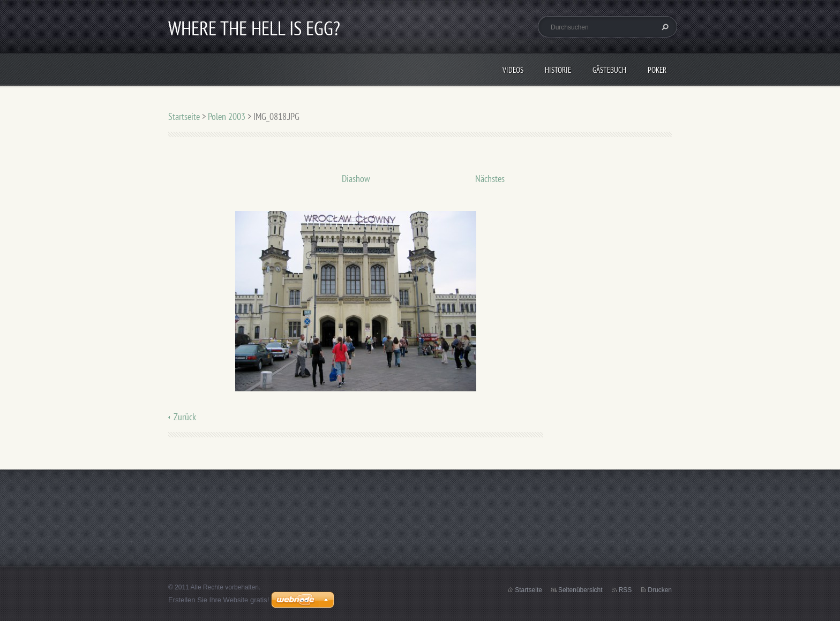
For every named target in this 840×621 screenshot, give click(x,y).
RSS (625, 590)
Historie (558, 70)
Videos (513, 70)
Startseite (184, 116)
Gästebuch (609, 70)
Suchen (664, 27)
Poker (657, 70)
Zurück (185, 417)
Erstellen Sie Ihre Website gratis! (219, 600)
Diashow (356, 179)
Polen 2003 (227, 116)
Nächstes (490, 179)
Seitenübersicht (580, 590)
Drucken (660, 590)
